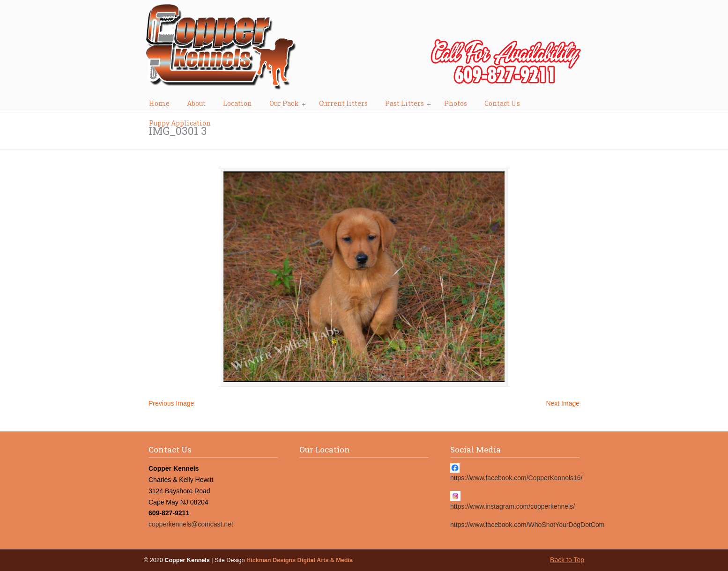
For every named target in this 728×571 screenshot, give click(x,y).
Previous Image (171, 403)
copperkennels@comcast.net (191, 524)
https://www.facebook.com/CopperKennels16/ (516, 478)
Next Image (563, 403)
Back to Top (567, 560)
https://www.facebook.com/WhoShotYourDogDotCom (527, 525)
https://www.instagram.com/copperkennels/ (513, 506)
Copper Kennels (364, 50)
